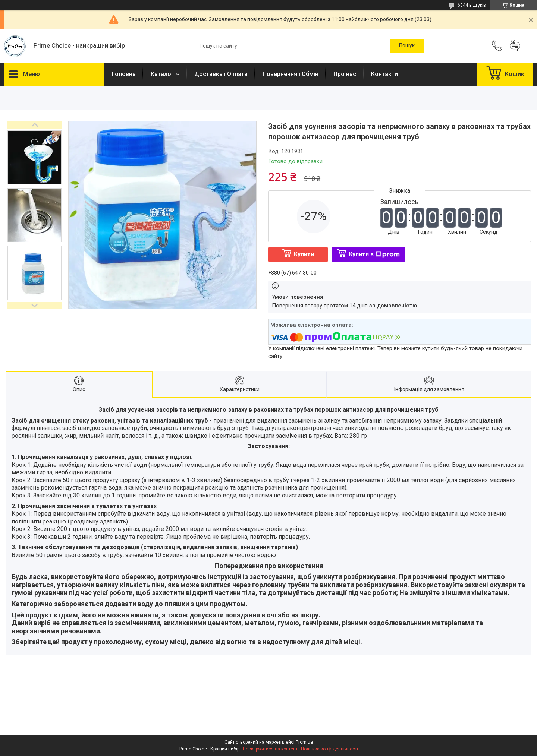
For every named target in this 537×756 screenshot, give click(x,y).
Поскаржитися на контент (270, 749)
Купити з (374, 254)
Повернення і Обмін (291, 74)
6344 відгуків (472, 5)
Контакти (384, 74)
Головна (124, 74)
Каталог (162, 74)
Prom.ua (304, 742)
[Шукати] (407, 46)
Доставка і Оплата (221, 74)
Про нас (345, 74)
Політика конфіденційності (329, 749)
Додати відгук (515, 46)
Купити (304, 254)
